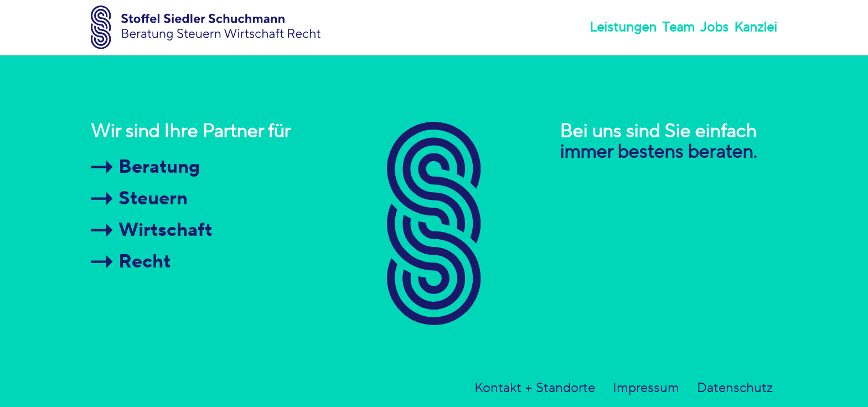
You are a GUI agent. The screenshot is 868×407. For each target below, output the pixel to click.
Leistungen (623, 27)
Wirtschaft (165, 230)
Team (678, 27)
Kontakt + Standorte (535, 388)
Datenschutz (735, 388)
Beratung (159, 167)
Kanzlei (756, 27)
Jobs (714, 27)
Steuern (153, 199)
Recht (144, 262)
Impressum (646, 388)
